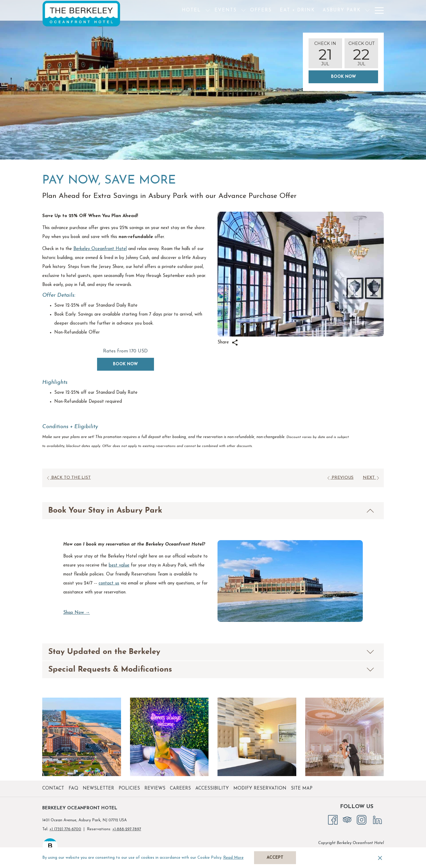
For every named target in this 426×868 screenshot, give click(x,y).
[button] (325, 53)
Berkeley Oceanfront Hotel (100, 249)
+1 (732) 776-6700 (65, 829)
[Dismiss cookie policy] (380, 858)
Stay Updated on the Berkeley (211, 652)
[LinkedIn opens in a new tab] (377, 820)
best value (119, 565)
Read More (234, 858)
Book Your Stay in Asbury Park (211, 511)
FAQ (73, 789)
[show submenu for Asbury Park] (347, 10)
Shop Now (77, 613)
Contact (53, 789)
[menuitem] (171, 10)
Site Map (302, 789)
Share (228, 343)
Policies (129, 789)
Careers (180, 789)
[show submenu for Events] (223, 10)
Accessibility (212, 789)
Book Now (343, 77)
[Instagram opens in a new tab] (362, 820)
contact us (109, 583)
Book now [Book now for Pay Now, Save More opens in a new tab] (125, 364)
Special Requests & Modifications (211, 670)
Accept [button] (275, 858)
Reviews (155, 789)
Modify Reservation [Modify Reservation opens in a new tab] (261, 789)
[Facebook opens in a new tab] (333, 820)
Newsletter (98, 789)
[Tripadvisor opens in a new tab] (347, 820)
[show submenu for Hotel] (188, 10)
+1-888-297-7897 (127, 829)
